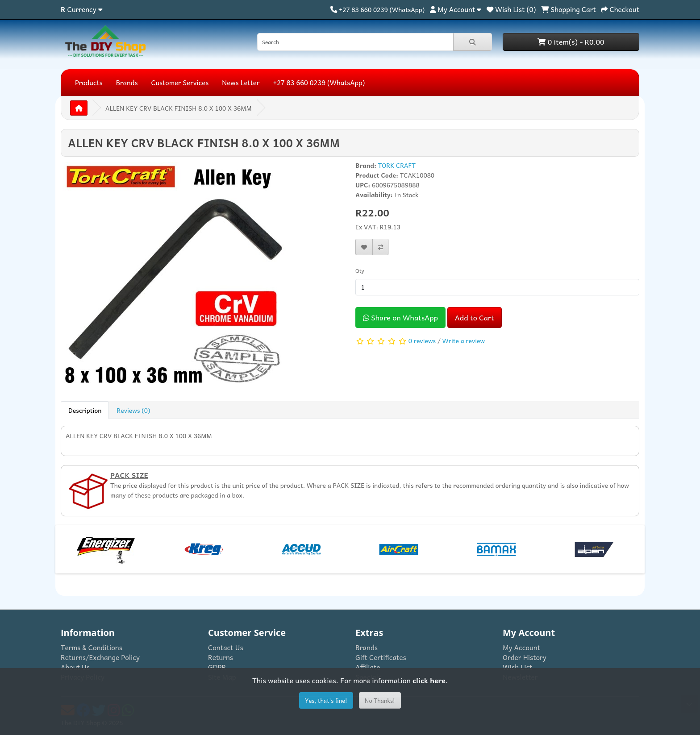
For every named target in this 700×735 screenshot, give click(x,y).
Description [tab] (85, 410)
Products (89, 83)
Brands (127, 83)
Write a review (464, 340)
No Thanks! (380, 700)
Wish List (517, 667)
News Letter (241, 83)
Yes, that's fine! (326, 700)
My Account (521, 647)
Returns (221, 657)
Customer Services (180, 83)
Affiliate (368, 667)
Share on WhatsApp (400, 317)
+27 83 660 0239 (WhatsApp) (319, 83)
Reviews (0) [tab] (133, 410)
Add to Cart (475, 317)
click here (429, 680)
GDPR (217, 667)
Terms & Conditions (92, 647)
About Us (75, 667)
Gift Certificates (381, 657)
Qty (360, 270)
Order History (525, 657)
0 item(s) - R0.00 (571, 42)
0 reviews (422, 340)
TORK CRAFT (397, 165)
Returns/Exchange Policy (100, 657)
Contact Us (226, 647)
